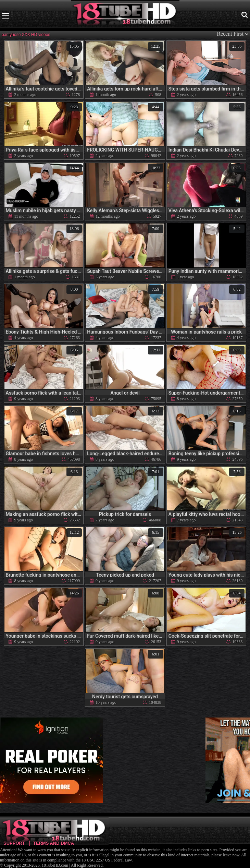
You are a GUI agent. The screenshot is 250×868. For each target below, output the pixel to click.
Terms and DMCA (54, 843)
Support (14, 843)
